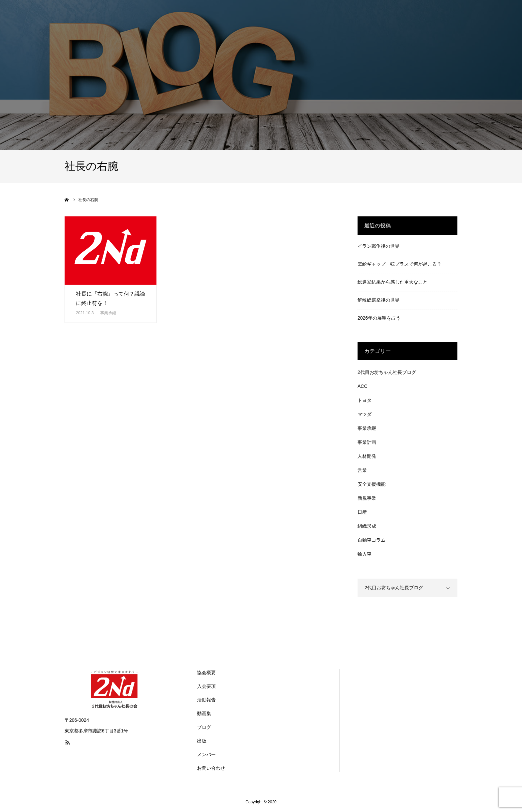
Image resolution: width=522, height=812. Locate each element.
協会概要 (206, 673)
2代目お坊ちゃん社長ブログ (387, 372)
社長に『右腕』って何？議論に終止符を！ (111, 299)
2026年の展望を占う (379, 318)
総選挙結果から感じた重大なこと (392, 282)
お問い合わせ (211, 768)
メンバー (206, 754)
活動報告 (206, 700)
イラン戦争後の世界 (379, 246)
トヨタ (365, 400)
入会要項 (206, 686)
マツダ (365, 414)
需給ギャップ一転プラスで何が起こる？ (399, 264)
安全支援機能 (372, 484)
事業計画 (367, 442)
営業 (362, 470)
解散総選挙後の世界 (379, 300)
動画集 (204, 713)
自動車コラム (372, 540)
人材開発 (367, 456)
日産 (362, 512)
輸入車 (365, 554)
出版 (202, 741)
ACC (363, 386)
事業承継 (108, 313)
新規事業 (367, 498)
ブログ (204, 727)
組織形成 (367, 526)
